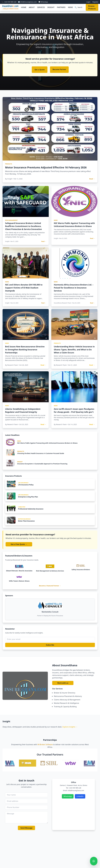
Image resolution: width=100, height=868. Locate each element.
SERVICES (41, 7)
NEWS (70, 7)
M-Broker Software (45, 744)
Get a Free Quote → (19, 544)
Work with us (73, 683)
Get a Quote (40, 70)
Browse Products (92, 7)
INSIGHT (51, 7)
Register (95, 2)
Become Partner (59, 69)
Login (88, 2)
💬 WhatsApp (43, 2)
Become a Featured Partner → (50, 586)
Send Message (16, 828)
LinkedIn (91, 796)
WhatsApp (78, 796)
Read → (92, 189)
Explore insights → (70, 727)
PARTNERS (61, 7)
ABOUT (32, 7)
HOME (24, 7)
